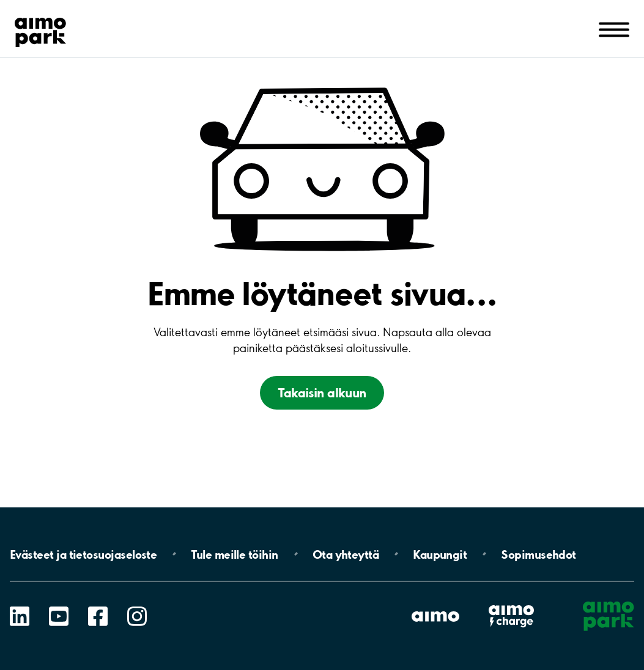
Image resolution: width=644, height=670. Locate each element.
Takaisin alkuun (322, 393)
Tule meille (234, 554)
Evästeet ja (83, 554)
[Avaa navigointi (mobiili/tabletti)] (614, 29)
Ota (346, 554)
